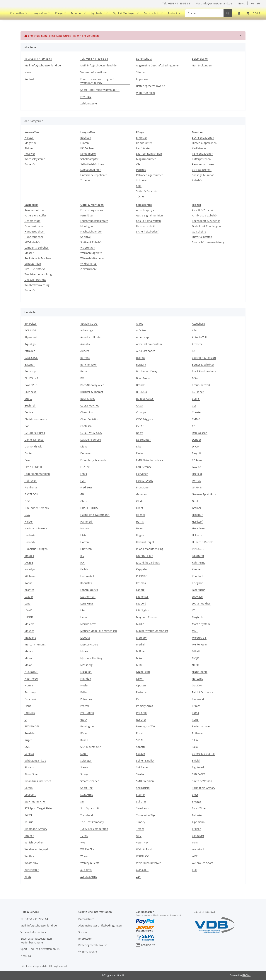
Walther (29, 856)
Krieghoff (198, 583)
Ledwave (197, 597)
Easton (140, 453)
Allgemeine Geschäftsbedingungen (158, 65)
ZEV (138, 877)
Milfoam (141, 651)
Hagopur (197, 515)
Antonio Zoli (199, 337)
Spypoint (30, 795)
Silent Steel (31, 774)
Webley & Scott (90, 863)
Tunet (84, 836)
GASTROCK (31, 494)
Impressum (143, 79)
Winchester (32, 870)
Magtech (197, 617)
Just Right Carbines (148, 563)
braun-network (201, 385)
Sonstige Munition (203, 175)
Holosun (197, 535)
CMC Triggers (144, 419)
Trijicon (197, 829)
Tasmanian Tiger (146, 815)
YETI (195, 870)
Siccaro (29, 767)
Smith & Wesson (202, 781)
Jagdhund (198, 556)
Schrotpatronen (202, 170)
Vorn (195, 842)
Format (196, 481)
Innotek (29, 556)
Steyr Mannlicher (35, 801)
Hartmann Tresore (36, 528)
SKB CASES (199, 774)
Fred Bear (86, 487)
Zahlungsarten (89, 103)
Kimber (196, 569)
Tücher (140, 196)
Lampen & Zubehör (36, 248)
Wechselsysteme (35, 159)
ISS (82, 556)
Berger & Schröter (203, 365)
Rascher (141, 720)
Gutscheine (199, 231)
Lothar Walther (201, 603)
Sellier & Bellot (145, 761)
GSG (27, 515)
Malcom (29, 624)
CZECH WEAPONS (91, 433)
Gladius (141, 501)
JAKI (83, 563)
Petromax (86, 699)
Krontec (29, 590)
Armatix (85, 344)
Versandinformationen (94, 72)
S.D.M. (140, 740)
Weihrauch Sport (202, 863)
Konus (28, 583)
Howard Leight (145, 542)
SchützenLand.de (35, 761)
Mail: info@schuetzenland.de (214, 3)
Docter (29, 453)
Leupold (141, 603)
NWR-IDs (86, 97)
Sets (139, 186)
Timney (141, 822)
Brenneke (30, 392)
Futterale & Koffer (35, 215)
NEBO (196, 665)
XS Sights (86, 870)
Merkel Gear (199, 644)
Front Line (142, 487)
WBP (195, 856)
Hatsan (85, 528)
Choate (196, 412)
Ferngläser (87, 215)
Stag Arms (87, 795)
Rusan (84, 740)
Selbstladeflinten (91, 170)
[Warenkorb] (253, 13)
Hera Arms (198, 528)
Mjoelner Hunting (91, 658)
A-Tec (140, 324)
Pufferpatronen (201, 159)
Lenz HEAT (87, 603)
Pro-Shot (141, 713)
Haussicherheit (145, 226)
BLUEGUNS (31, 378)
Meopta (85, 638)
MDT (195, 631)
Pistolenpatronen (203, 154)
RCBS (195, 720)
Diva (139, 446)
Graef (140, 508)
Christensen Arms (36, 419)
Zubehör (30, 164)
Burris (196, 399)
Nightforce (31, 679)
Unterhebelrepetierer (94, 175)
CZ (193, 426)
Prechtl (85, 706)
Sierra (84, 767)
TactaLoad (87, 815)
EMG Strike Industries (150, 460)
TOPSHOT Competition (94, 829)
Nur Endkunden (202, 65)
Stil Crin (141, 801)
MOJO (196, 658)
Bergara (141, 365)
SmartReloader (90, 781)
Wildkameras (88, 264)
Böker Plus (31, 385)
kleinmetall (87, 576)
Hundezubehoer (35, 231)
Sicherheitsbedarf (147, 231)
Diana (84, 446)
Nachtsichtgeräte (91, 231)
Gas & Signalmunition (150, 215)
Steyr (195, 795)
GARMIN (197, 487)
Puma (195, 713)
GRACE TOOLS (89, 508)
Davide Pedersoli (91, 440)
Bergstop (30, 371)
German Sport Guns (204, 494)
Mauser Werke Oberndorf (152, 631)
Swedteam (143, 808)
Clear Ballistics (89, 419)
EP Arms (197, 460)
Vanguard (198, 836)
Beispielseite (200, 59)
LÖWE (28, 610)
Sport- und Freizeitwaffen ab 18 (100, 90)
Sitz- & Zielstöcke (35, 269)
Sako (195, 747)
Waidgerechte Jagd (36, 849)
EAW (27, 460)
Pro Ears (30, 713)
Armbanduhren (34, 210)
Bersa (84, 371)
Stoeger (197, 801)
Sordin (29, 788)
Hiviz (83, 535)
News (241, 3)
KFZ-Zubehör (33, 242)
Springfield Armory (204, 788)
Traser (140, 829)
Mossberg (86, 665)
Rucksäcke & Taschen (38, 258)
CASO (140, 405)
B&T (194, 351)
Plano (28, 706)
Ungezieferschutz (35, 280)
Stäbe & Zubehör (147, 191)
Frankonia (31, 487)
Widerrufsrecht (146, 93)
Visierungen (88, 248)
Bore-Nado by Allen (92, 385)
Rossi (139, 733)
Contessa (86, 426)
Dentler (197, 440)
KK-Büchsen (88, 148)
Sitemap (141, 72)
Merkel (140, 644)
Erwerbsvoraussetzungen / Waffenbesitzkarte (97, 81)
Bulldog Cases (145, 399)
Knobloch (198, 576)
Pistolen (29, 148)
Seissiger (86, 761)
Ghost (84, 501)
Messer (29, 253)
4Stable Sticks (89, 324)
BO (82, 378)
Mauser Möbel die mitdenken (99, 631)
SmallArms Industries (38, 781)
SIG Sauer (142, 767)
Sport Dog (86, 788)
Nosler (84, 685)
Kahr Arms (198, 563)
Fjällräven (31, 481)
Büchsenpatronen (203, 138)
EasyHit (196, 453)
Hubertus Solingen (36, 549)
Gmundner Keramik (37, 508)
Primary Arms (145, 706)
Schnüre (141, 180)
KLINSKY (141, 576)
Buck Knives (88, 399)
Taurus (29, 822)
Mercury (141, 638)
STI (82, 801)
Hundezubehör (34, 237)
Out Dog (197, 685)
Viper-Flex (142, 842)
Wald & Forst (144, 849)
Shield (196, 761)
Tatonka (197, 815)
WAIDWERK (87, 849)
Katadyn (30, 569)
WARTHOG (143, 856)
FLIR (83, 481)
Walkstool (198, 849)
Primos (196, 706)
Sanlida (29, 754)
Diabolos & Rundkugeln (206, 226)
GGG (27, 501)
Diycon (196, 446)
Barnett (85, 358)
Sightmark (198, 767)
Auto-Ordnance (146, 351)
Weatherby (31, 863)
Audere (85, 351)
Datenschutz (144, 59)
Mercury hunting (35, 644)
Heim (139, 528)
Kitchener (31, 576)
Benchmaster (89, 365)
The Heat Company (92, 822)
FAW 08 (196, 467)
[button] (239, 13)
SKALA (140, 774)
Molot (28, 665)
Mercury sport (89, 644)
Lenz (27, 603)
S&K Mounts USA (91, 747)
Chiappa (141, 412)
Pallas (84, 692)
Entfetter (142, 138)
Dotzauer (86, 453)
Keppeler (142, 569)
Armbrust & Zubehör (205, 215)
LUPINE (29, 617)
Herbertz (30, 535)
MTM (139, 665)
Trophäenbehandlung (38, 274)
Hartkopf (197, 522)
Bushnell (30, 405)
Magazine (31, 143)
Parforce (141, 692)
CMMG (196, 419)
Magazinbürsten (146, 159)
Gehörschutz (32, 221)
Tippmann (198, 822)
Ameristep (143, 337)
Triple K (29, 836)
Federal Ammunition (37, 474)
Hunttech (86, 549)
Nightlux (86, 679)
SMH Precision (145, 781)
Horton (85, 542)
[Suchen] (204, 13)
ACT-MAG (30, 330)
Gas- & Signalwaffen (149, 221)
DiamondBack (33, 446)
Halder (29, 522)
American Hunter (91, 337)
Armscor (197, 344)
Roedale (30, 733)
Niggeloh (86, 672)
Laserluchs (199, 590)
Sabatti (140, 747)
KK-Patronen (200, 148)
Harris (140, 522)
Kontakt (255, 3)
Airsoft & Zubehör (203, 210)
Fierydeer (142, 474)
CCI (194, 405)
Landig (140, 590)
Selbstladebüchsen (92, 164)
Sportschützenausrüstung (208, 242)
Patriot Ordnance (203, 692)
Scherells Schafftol (203, 754)
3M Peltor (30, 324)
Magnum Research (148, 617)
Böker (195, 378)
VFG (83, 842)
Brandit (141, 385)
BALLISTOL (31, 358)
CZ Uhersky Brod (35, 433)
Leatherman (88, 597)
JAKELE (29, 563)
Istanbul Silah (145, 556)
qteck (84, 720)
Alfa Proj (141, 330)
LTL (194, 610)
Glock (195, 501)
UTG (139, 836)
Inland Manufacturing (150, 549)
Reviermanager (201, 726)
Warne (84, 856)
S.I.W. (195, 740)
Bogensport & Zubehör (206, 221)
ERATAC (85, 467)
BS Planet (198, 392)
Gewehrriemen (34, 226)
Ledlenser (142, 597)
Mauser (29, 631)
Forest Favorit (144, 481)
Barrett (140, 358)
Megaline (30, 638)
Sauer (84, 754)
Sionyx (84, 774)
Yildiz (28, 877)
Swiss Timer (199, 808)
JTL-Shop (247, 975)
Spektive (86, 237)
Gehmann (142, 494)
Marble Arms (88, 624)
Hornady (30, 542)
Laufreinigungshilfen (149, 154)
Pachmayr (31, 692)
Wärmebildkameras (92, 258)
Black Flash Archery (204, 371)
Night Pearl (143, 672)
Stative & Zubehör (91, 242)
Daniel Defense (34, 440)
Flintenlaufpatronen (204, 143)
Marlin (140, 624)
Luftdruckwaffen (202, 237)
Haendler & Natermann (95, 515)
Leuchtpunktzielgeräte (94, 221)
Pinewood (198, 699)
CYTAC (140, 426)
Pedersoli (30, 699)
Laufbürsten (144, 148)
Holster (29, 138)
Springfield (143, 788)
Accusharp (198, 324)
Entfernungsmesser (93, 210)
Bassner (30, 365)
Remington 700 (145, 726)
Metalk (29, 651)
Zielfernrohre (89, 269)
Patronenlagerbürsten (150, 175)
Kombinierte (88, 154)
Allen (195, 330)
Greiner (197, 508)
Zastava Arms (89, 877)
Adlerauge (87, 330)
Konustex (86, 583)
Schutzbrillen (33, 264)
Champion (87, 412)
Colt (27, 426)
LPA (83, 610)
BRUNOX (141, 392)
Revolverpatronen (203, 164)
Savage (140, 754)
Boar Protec (143, 378)
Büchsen (86, 138)
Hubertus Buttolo (203, 542)
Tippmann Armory (36, 829)
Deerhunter (143, 440)
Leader (29, 597)
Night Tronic (200, 672)
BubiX (28, 399)
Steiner (141, 795)
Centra (29, 412)
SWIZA (28, 815)
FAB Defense (144, 467)
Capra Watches (90, 405)
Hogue (140, 535)
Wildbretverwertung (37, 285)
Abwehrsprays (145, 210)
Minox (28, 658)
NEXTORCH (31, 672)
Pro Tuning (87, 713)
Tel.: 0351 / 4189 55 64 (176, 3)
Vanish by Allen (34, 842)
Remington (87, 726)
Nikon (140, 679)
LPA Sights (143, 610)
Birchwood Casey (147, 371)
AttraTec (30, 351)
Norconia (198, 679)
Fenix (84, 474)
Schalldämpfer (89, 159)
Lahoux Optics (89, 590)
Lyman (84, 617)
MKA (139, 658)
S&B (27, 747)
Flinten (85, 143)
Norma (29, 685)
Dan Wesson (200, 433)
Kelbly (84, 569)
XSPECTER (142, 870)
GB (82, 494)
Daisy (139, 433)
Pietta (140, 699)
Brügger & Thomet (92, 392)
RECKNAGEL (32, 726)
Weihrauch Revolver (149, 863)
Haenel (140, 515)
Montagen (87, 226)
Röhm (84, 733)
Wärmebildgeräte (91, 253)
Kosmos (141, 583)
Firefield (197, 474)
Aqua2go (30, 344)
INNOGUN (198, 549)
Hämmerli (86, 522)
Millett (196, 651)
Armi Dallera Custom (149, 344)
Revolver (30, 154)
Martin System (201, 624)
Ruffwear (197, 733)
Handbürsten (144, 143)
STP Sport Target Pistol (39, 808)
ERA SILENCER (33, 467)
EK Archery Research (93, 460)
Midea (84, 651)
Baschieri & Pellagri (204, 358)
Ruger (28, 740)
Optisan (141, 685)
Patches (141, 170)
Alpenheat (31, 337)
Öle (138, 164)
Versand (63, 966)
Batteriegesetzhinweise (151, 86)
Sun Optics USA (90, 808)
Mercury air (199, 638)
